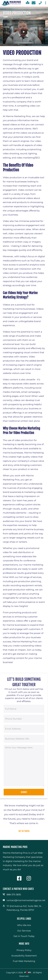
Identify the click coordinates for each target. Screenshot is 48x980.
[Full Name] (24, 709)
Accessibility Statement (24, 956)
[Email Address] (24, 729)
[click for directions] (28, 4)
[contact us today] (34, 4)
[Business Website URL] (24, 739)
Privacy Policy (24, 950)
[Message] (24, 766)
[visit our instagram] (29, 882)
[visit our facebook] (19, 882)
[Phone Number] (24, 719)
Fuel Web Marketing (24, 961)
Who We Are (24, 925)
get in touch (24, 831)
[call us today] (40, 4)
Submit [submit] (24, 792)
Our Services (24, 931)
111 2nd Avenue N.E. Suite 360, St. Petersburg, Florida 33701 (24, 908)
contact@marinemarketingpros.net (26, 900)
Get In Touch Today (24, 936)
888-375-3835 (14, 895)
